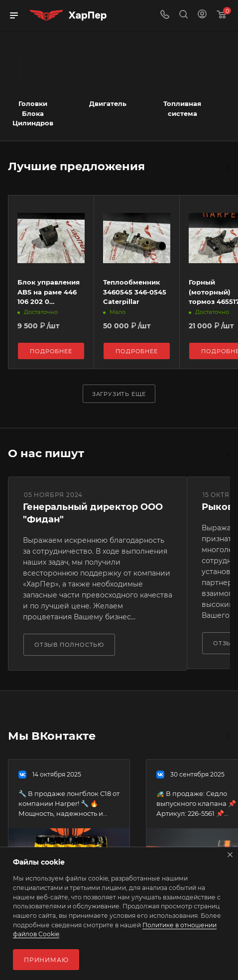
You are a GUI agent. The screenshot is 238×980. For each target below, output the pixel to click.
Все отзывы (227, 454)
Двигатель (108, 103)
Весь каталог (227, 167)
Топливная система (182, 108)
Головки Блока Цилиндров (33, 113)
